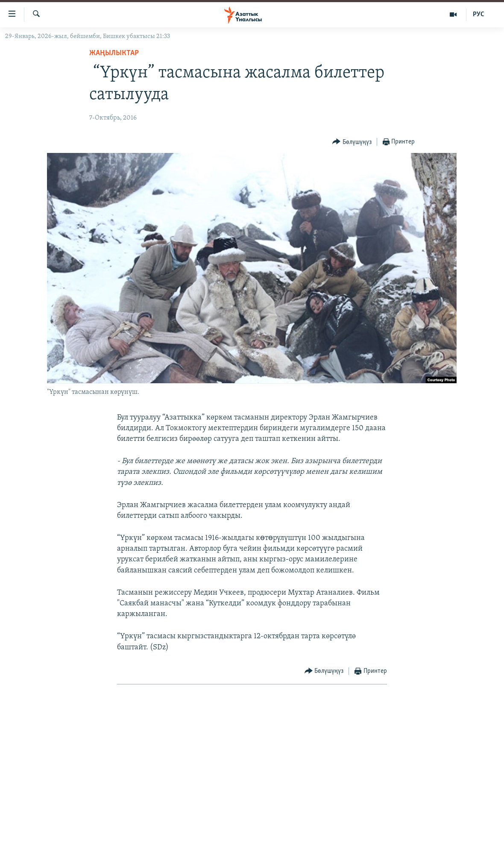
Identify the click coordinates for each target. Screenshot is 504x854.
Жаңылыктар (114, 53)
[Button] (352, 142)
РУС (479, 15)
